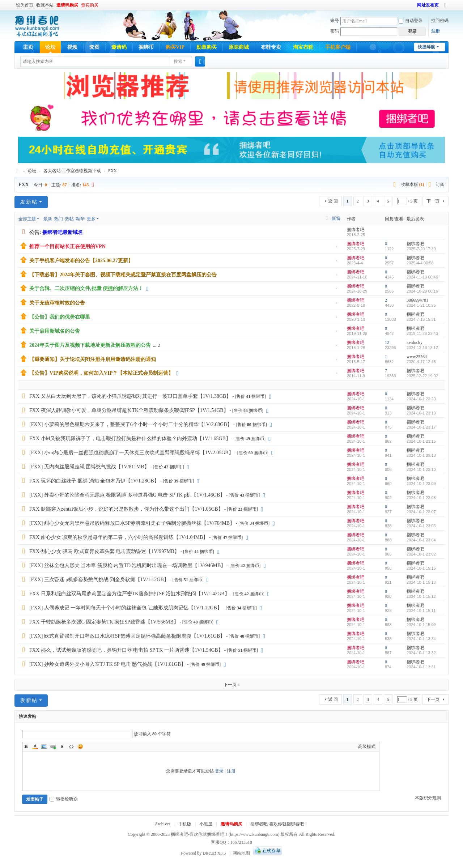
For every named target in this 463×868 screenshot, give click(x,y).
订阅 (440, 184)
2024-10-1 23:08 (421, 498)
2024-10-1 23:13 (421, 455)
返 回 (333, 201)
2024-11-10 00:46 (422, 277)
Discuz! (209, 853)
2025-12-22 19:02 (422, 376)
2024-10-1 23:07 (421, 512)
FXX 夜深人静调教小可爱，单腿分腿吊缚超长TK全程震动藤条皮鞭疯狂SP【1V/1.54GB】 (129, 410)
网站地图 (241, 853)
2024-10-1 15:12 (421, 596)
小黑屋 (206, 824)
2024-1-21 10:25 (421, 305)
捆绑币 (146, 47)
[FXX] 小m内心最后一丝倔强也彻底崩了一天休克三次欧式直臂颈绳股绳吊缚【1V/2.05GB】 (131, 453)
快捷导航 (426, 47)
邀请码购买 (67, 5)
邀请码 (119, 47)
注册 (436, 31)
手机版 (185, 824)
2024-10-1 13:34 (421, 639)
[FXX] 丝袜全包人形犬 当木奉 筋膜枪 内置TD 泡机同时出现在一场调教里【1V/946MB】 (128, 565)
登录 (219, 771)
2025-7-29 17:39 (421, 249)
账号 (335, 21)
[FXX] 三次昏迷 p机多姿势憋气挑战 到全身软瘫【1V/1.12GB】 (99, 580)
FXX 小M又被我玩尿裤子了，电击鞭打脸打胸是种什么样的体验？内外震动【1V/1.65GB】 (130, 439)
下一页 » (232, 685)
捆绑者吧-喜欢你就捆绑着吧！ (279, 824)
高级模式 (367, 746)
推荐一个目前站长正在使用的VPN (67, 246)
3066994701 (417, 300)
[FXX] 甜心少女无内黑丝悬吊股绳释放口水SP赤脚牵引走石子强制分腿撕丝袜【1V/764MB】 (132, 523)
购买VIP (175, 47)
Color (35, 746)
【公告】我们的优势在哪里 (60, 317)
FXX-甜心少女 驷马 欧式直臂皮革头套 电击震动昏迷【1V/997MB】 (104, 551)
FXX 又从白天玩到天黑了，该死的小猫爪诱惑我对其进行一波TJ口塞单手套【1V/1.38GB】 (130, 396)
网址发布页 (428, 5)
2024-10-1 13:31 (421, 667)
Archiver (163, 824)
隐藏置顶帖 (336, 249)
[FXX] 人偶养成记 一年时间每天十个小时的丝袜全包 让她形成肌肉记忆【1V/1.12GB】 (126, 608)
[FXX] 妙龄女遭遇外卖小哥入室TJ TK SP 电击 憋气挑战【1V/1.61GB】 (108, 664)
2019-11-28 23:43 (422, 333)
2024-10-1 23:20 (421, 399)
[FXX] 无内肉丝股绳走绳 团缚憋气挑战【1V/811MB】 (89, 467)
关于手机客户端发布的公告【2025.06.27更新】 (81, 261)
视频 (72, 47)
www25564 (417, 357)
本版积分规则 (428, 798)
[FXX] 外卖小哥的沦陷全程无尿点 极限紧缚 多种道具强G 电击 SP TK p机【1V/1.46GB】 (127, 495)
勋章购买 (207, 47)
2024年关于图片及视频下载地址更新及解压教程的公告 (90, 345)
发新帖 (29, 202)
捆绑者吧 (17, 171)
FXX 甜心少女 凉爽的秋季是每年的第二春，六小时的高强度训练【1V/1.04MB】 (119, 537)
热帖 (69, 219)
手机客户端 (338, 47)
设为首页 (25, 5)
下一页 (433, 201)
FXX (112, 171)
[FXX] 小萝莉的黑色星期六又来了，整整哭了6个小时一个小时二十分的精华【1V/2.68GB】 (131, 424)
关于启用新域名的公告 (55, 331)
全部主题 (27, 219)
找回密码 (440, 21)
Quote (62, 746)
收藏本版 (413, 184)
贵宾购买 (90, 5)
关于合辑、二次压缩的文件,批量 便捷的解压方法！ (86, 288)
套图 (94, 47)
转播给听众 (64, 799)
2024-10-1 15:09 (421, 625)
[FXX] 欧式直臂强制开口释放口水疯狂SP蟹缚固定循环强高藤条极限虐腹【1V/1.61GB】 (127, 636)
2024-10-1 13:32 (421, 653)
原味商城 (239, 47)
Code (71, 746)
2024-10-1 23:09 (421, 484)
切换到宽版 (445, 8)
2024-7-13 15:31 (421, 319)
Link (53, 746)
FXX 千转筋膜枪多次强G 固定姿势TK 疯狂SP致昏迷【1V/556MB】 (104, 622)
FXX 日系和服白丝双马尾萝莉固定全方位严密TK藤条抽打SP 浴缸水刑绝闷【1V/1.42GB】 (129, 594)
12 (387, 342)
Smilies (80, 746)
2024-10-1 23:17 (421, 427)
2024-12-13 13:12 (422, 348)
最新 (48, 219)
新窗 (336, 218)
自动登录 (411, 21)
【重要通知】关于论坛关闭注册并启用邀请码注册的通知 (93, 359)
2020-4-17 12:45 (421, 362)
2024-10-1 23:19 (421, 413)
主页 (28, 47)
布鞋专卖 (271, 47)
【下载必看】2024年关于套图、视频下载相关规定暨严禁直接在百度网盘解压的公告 (123, 275)
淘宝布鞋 (303, 47)
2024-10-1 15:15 (421, 568)
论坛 (50, 47)
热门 (59, 219)
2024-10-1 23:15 (421, 441)
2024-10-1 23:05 (421, 526)
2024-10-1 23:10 (421, 469)
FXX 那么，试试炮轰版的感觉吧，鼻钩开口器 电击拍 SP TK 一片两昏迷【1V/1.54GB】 (126, 650)
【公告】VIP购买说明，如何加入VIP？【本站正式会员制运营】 (101, 373)
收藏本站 (45, 5)
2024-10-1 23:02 (421, 554)
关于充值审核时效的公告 (57, 303)
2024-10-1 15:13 (421, 582)
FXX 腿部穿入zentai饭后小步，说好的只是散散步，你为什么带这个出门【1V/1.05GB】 (126, 509)
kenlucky (415, 342)
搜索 (178, 61)
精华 (80, 219)
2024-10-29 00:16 (422, 291)
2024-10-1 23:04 (421, 540)
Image (44, 746)
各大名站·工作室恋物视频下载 (72, 171)
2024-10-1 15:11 (421, 610)
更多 (91, 219)
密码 (335, 31)
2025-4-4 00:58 (420, 263)
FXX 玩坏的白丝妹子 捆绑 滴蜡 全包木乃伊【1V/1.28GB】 (94, 481)
